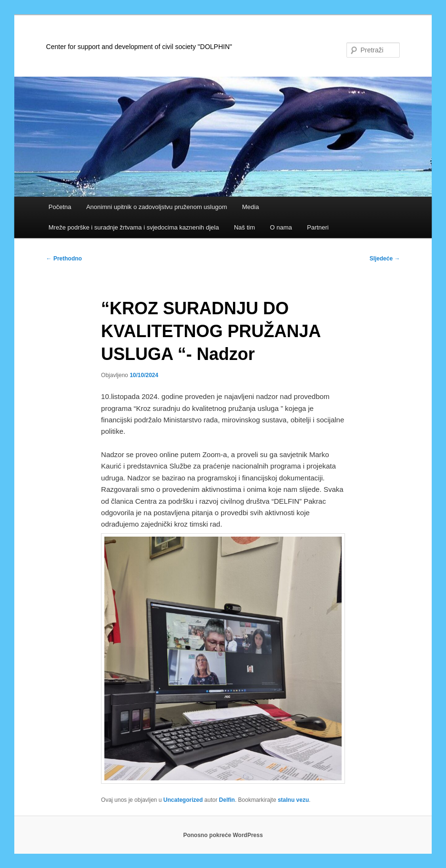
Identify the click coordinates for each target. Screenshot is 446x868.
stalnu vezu (293, 800)
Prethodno (64, 259)
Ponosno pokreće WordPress (223, 835)
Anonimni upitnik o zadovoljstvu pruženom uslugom (157, 207)
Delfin (227, 800)
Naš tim (244, 227)
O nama (281, 227)
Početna (60, 207)
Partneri (318, 227)
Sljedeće (385, 259)
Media (250, 207)
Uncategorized (183, 800)
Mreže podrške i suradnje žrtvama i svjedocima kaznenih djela (134, 227)
